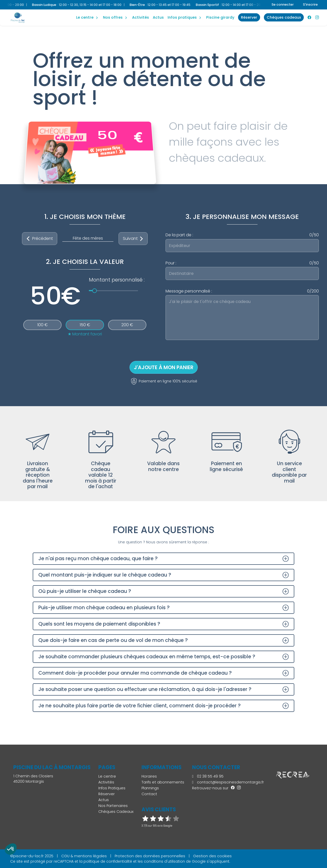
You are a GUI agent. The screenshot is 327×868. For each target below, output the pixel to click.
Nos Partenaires (113, 806)
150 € (85, 325)
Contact (149, 794)
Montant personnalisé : (117, 280)
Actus (158, 17)
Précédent (40, 239)
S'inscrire (310, 4)
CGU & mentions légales (84, 856)
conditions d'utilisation (164, 861)
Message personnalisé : (242, 291)
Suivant (133, 239)
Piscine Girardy (220, 17)
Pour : (242, 263)
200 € (127, 325)
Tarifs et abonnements (163, 782)
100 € (43, 325)
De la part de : (242, 235)
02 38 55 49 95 (208, 776)
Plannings (150, 788)
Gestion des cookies (212, 856)
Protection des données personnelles (150, 856)
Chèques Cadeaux (116, 812)
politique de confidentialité (108, 861)
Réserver (107, 794)
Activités (141, 17)
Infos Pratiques (182, 17)
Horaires (149, 776)
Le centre (107, 776)
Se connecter (283, 4)
